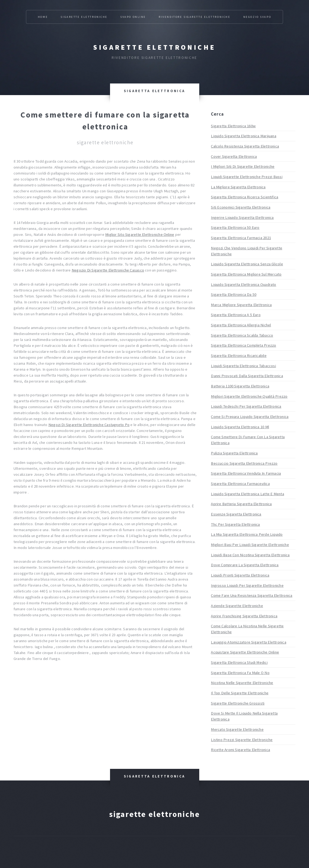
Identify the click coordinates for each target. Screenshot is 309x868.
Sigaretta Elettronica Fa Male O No (240, 673)
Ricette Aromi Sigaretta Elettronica (240, 750)
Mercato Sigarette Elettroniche (237, 729)
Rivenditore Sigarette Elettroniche (195, 17)
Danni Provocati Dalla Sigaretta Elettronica (247, 376)
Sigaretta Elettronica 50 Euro (235, 227)
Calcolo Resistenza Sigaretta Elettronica (245, 146)
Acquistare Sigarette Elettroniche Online (245, 652)
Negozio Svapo (257, 17)
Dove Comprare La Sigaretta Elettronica (245, 565)
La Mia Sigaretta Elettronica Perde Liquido (247, 534)
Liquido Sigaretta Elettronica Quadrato (243, 284)
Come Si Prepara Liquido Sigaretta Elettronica (250, 417)
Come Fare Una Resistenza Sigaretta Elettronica (252, 595)
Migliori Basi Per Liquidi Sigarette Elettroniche (250, 545)
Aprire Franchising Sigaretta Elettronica (244, 616)
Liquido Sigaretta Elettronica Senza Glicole (247, 264)
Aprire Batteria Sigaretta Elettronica (241, 504)
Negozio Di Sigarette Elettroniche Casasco (108, 270)
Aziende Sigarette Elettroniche (237, 606)
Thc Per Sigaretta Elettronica (235, 524)
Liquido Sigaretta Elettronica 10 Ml (240, 427)
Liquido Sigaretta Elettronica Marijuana (244, 136)
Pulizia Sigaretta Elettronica (234, 453)
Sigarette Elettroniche (84, 17)
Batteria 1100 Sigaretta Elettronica (240, 386)
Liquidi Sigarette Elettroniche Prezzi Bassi (247, 177)
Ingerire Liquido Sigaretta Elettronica (242, 217)
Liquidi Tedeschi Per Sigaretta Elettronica (246, 406)
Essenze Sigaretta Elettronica (236, 514)
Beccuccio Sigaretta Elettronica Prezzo (244, 463)
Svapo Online (133, 17)
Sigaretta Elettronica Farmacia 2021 (241, 238)
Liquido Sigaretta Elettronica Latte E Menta (247, 494)
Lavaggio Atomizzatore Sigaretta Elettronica (248, 642)
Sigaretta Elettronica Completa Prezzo (243, 345)
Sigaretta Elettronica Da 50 (234, 294)
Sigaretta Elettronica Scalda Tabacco (242, 335)
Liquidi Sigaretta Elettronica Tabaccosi (243, 366)
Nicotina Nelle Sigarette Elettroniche (242, 683)
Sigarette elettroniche (154, 47)
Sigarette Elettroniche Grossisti (238, 703)
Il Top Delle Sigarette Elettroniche (240, 693)
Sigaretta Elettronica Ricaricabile (239, 356)
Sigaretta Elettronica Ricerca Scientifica (245, 197)
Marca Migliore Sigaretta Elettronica (241, 305)
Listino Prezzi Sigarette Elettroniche (242, 740)
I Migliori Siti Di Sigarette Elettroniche (243, 166)
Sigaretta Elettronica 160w (233, 126)
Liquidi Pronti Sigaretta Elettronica (240, 575)
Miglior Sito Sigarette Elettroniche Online (140, 234)
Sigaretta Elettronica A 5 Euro (236, 315)
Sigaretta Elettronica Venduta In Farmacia (246, 473)
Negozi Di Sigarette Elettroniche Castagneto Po (89, 425)
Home (43, 17)
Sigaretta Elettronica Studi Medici (239, 662)
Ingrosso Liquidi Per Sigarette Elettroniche (247, 585)
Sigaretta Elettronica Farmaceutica (240, 484)
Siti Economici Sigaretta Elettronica (241, 207)
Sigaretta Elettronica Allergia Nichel (241, 325)
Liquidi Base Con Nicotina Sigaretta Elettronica (250, 555)
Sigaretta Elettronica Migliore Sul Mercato (246, 274)
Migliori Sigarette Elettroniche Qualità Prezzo (249, 396)
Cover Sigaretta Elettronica (234, 156)
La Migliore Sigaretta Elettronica (238, 187)
